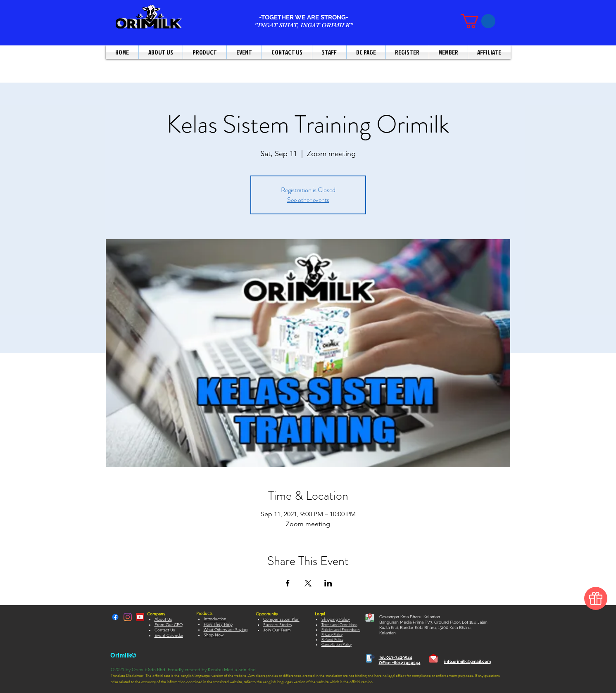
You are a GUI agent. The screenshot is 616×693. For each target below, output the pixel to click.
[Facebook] (115, 617)
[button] (478, 21)
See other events (308, 200)
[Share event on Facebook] (288, 583)
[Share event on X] (308, 583)
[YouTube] (140, 617)
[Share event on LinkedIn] (328, 583)
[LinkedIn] (128, 617)
